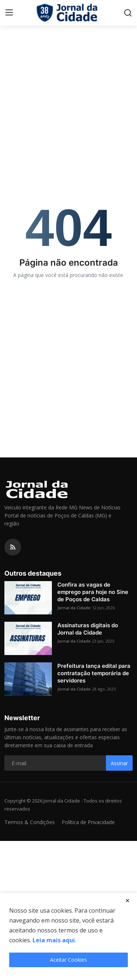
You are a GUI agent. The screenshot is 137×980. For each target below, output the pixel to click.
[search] (128, 13)
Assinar (119, 763)
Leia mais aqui (54, 940)
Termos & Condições (30, 822)
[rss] (13, 547)
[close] (128, 901)
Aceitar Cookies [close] (68, 960)
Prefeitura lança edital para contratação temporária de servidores (94, 673)
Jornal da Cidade (74, 608)
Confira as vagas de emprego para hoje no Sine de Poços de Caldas (93, 592)
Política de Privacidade (88, 822)
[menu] (9, 13)
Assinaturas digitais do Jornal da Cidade (88, 629)
